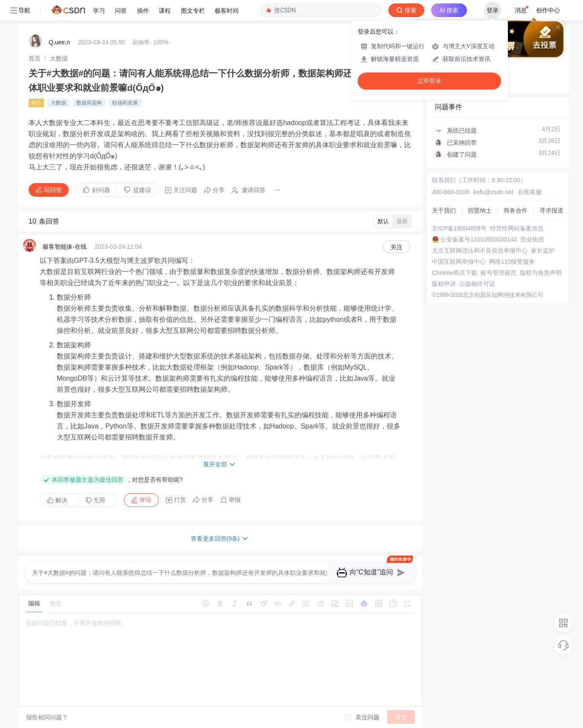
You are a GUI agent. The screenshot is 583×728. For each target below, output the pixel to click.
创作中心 (548, 10)
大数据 (59, 58)
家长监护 (543, 250)
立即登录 (429, 81)
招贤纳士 (480, 210)
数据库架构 (89, 103)
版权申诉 (444, 284)
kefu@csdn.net (493, 192)
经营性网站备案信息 (517, 228)
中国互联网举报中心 (459, 262)
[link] (35, 58)
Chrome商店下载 (455, 273)
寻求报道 (551, 210)
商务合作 (516, 210)
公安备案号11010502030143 (479, 239)
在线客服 (530, 192)
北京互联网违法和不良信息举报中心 (480, 250)
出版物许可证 (477, 284)
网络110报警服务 (512, 262)
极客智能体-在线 (65, 247)
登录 (493, 10)
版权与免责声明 (541, 273)
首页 (35, 58)
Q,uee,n (59, 42)
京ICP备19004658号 (459, 228)
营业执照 (532, 239)
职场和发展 (125, 103)
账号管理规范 (498, 273)
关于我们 (444, 210)
